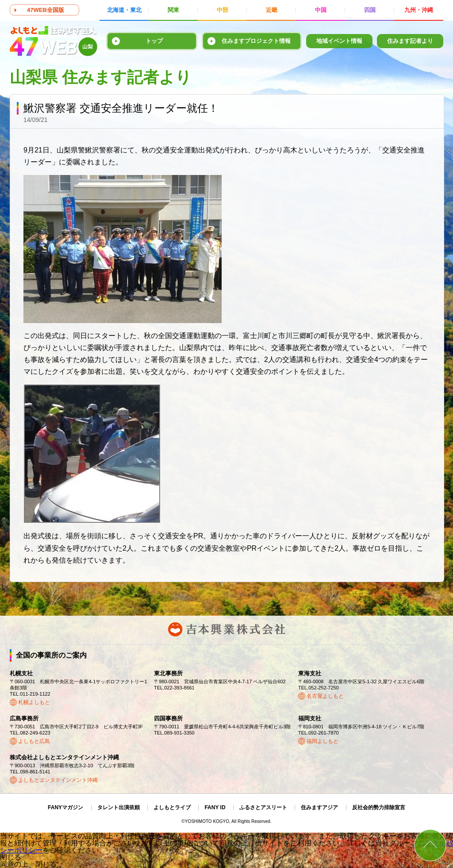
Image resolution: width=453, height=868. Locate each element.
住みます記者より (410, 41)
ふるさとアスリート (263, 807)
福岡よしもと (322, 741)
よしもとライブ (172, 807)
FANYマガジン (65, 807)
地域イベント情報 (339, 41)
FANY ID (215, 807)
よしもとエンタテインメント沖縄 (58, 780)
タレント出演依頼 (119, 807)
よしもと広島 (34, 741)
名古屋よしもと (325, 696)
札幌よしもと (34, 702)
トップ (154, 41)
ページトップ (430, 845)
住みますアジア (319, 807)
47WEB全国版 (46, 10)
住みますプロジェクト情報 (256, 41)
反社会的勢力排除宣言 (379, 807)
